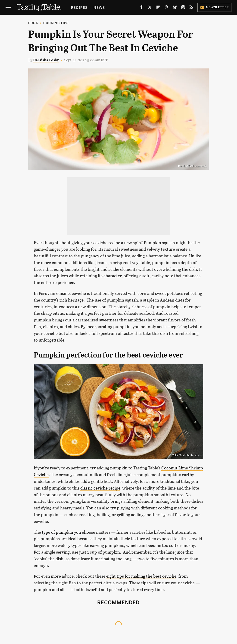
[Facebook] (141, 8)
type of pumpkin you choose (69, 532)
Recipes (79, 7)
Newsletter (214, 7)
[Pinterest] (166, 8)
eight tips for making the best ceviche (141, 576)
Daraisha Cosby (46, 60)
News (99, 7)
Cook (33, 23)
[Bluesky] (175, 8)
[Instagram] (183, 8)
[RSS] (191, 8)
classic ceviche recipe (100, 488)
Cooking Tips (56, 23)
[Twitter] (150, 8)
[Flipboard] (158, 8)
